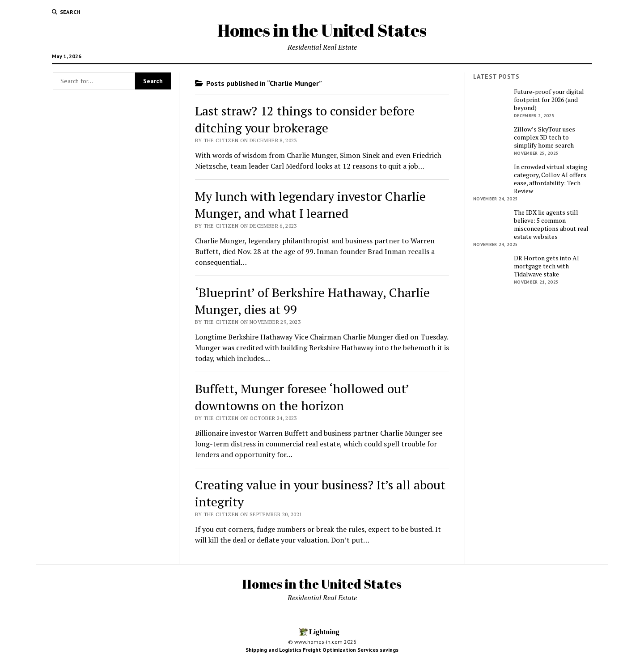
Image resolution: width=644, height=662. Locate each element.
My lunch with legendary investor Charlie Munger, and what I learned (310, 205)
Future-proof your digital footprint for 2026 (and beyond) (549, 100)
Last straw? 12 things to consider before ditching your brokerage (305, 119)
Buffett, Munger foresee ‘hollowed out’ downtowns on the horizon (302, 397)
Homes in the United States (322, 30)
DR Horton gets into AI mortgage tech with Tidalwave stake (547, 266)
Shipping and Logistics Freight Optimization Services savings (322, 650)
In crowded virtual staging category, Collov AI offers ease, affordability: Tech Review (551, 179)
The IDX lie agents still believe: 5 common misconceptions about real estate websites (551, 225)
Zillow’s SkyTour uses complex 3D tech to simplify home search (544, 137)
